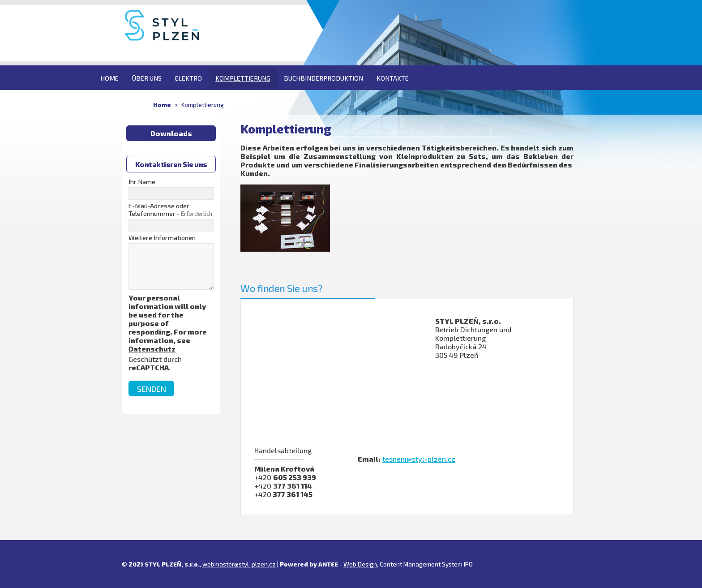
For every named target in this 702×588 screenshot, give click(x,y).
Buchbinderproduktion (323, 78)
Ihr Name (142, 182)
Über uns (147, 78)
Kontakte (393, 78)
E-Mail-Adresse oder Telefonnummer (170, 210)
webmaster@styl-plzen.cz (239, 564)
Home (109, 78)
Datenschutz (152, 349)
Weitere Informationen (162, 238)
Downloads (171, 133)
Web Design (360, 564)
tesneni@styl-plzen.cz (419, 459)
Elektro (188, 78)
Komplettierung (243, 78)
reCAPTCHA (149, 367)
